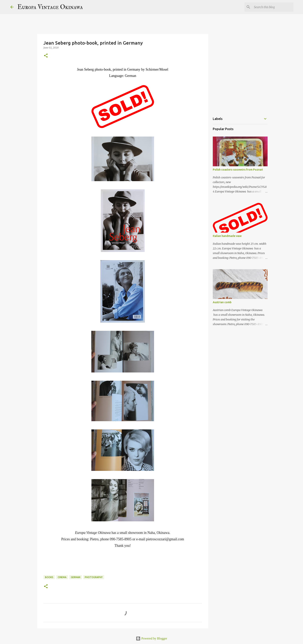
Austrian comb (222, 302)
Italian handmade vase (227, 236)
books (49, 577)
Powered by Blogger (151, 638)
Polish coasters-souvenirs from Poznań (238, 170)
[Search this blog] (273, 7)
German (76, 577)
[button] (46, 56)
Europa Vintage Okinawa (50, 7)
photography (94, 577)
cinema (62, 577)
